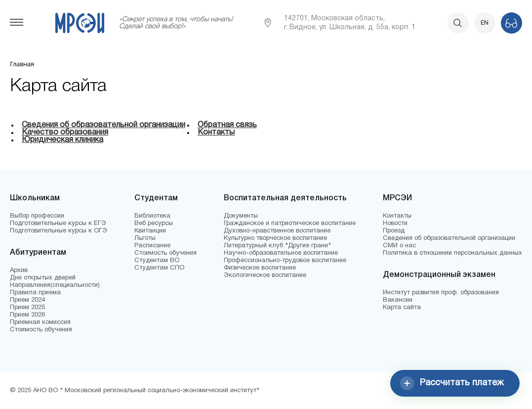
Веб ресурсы (154, 224)
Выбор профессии (37, 216)
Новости (395, 224)
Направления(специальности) (55, 285)
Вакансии (398, 300)
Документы (241, 216)
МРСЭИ (397, 198)
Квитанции (150, 231)
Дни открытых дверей (43, 278)
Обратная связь (227, 125)
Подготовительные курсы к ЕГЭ (58, 224)
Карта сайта (402, 308)
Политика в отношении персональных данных (452, 253)
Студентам (156, 198)
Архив (19, 271)
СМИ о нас (399, 246)
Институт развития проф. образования (441, 293)
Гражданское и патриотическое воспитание (290, 224)
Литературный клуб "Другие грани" (277, 246)
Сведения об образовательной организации (103, 125)
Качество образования (65, 133)
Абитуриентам (38, 253)
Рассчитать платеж (452, 383)
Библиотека (152, 216)
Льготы (145, 238)
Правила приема (35, 293)
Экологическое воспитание (265, 275)
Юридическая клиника (62, 140)
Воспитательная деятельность (285, 198)
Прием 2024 (27, 300)
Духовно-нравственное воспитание (277, 231)
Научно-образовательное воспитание (281, 253)
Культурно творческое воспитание (275, 238)
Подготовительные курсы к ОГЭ (59, 231)
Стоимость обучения (41, 330)
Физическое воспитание (260, 268)
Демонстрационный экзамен (439, 275)
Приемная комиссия (40, 322)
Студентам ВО (157, 261)
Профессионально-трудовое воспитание (285, 261)
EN (485, 23)
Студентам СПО (159, 268)
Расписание (152, 246)
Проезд (394, 231)
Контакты (216, 133)
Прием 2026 (27, 315)
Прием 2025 (27, 308)
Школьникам (35, 198)
